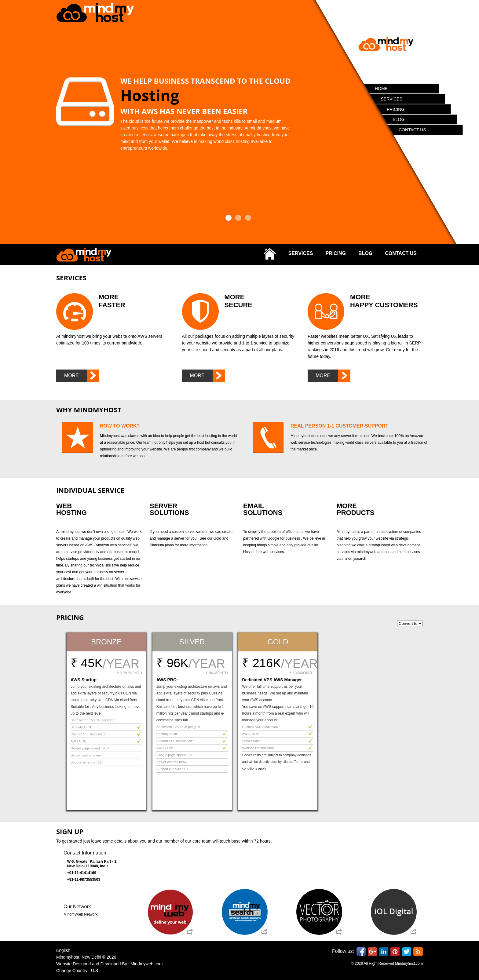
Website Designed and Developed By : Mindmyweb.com (109, 964)
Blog (399, 120)
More (82, 376)
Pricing (396, 110)
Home (382, 89)
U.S (95, 971)
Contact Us (413, 130)
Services (392, 99)
